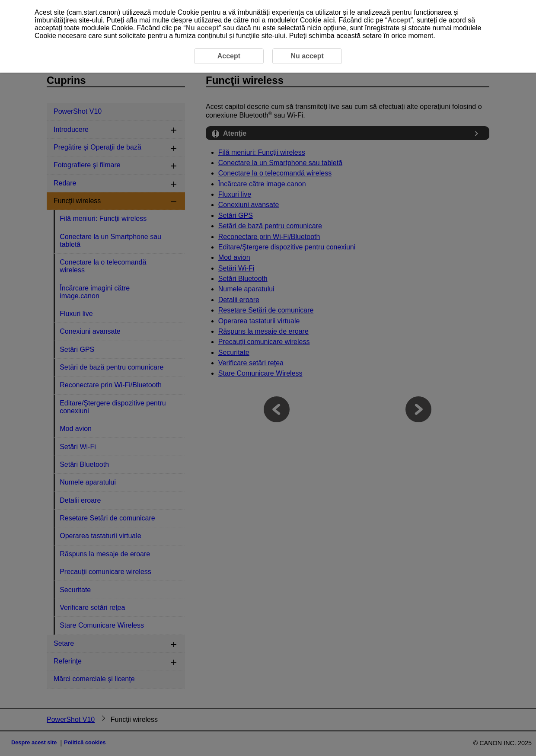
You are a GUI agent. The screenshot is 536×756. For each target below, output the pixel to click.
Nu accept (202, 28)
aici (329, 20)
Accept (399, 20)
